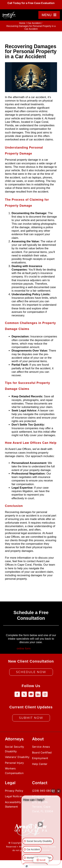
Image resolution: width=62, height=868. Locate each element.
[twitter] (24, 694)
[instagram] (45, 694)
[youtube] (31, 694)
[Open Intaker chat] (27, 866)
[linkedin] (38, 694)
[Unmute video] (41, 824)
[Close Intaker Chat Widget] (59, 791)
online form (24, 649)
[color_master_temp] (9, 13)
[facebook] (17, 694)
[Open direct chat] (53, 791)
